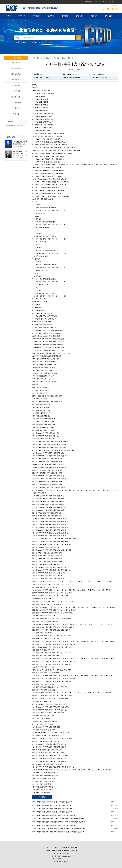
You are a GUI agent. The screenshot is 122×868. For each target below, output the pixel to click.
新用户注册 (73, 848)
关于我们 (56, 848)
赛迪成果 (108, 16)
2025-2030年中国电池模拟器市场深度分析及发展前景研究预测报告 (52, 805)
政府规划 (94, 16)
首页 (9, 16)
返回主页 (48, 848)
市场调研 (36, 16)
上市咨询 (65, 16)
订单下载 (104, 2)
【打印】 (71, 69)
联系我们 (112, 2)
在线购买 (90, 2)
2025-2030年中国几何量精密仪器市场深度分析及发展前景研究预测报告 (54, 825)
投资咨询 (51, 16)
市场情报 (64, 848)
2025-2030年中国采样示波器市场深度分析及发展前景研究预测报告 (52, 802)
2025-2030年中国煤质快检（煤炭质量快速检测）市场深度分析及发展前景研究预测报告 (58, 832)
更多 (23, 137)
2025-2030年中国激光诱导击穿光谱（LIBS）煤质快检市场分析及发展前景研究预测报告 (58, 819)
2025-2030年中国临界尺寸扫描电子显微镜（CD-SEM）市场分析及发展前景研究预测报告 (59, 829)
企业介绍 (97, 2)
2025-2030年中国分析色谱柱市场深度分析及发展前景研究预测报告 (52, 812)
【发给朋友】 (78, 69)
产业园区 (80, 16)
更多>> (22, 147)
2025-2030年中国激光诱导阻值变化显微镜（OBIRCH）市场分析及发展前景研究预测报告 (59, 822)
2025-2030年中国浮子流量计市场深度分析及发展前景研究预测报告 (52, 809)
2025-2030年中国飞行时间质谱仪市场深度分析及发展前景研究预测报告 (54, 815)
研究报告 (22, 16)
